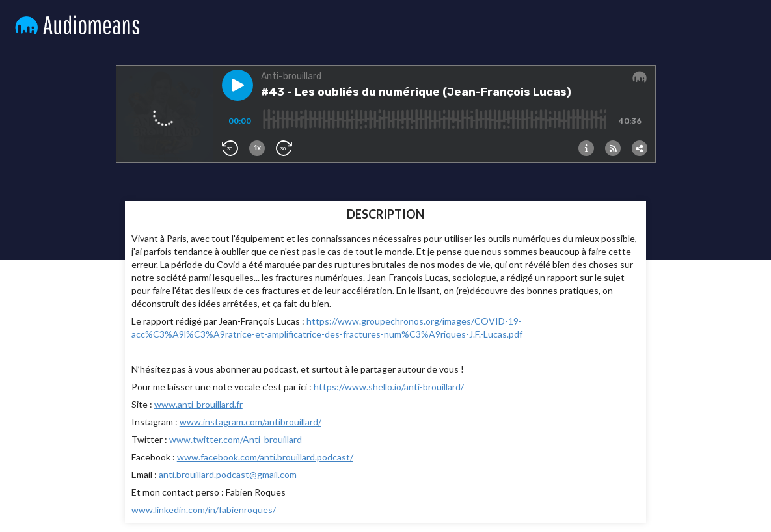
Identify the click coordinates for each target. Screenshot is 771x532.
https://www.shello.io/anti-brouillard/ (389, 387)
